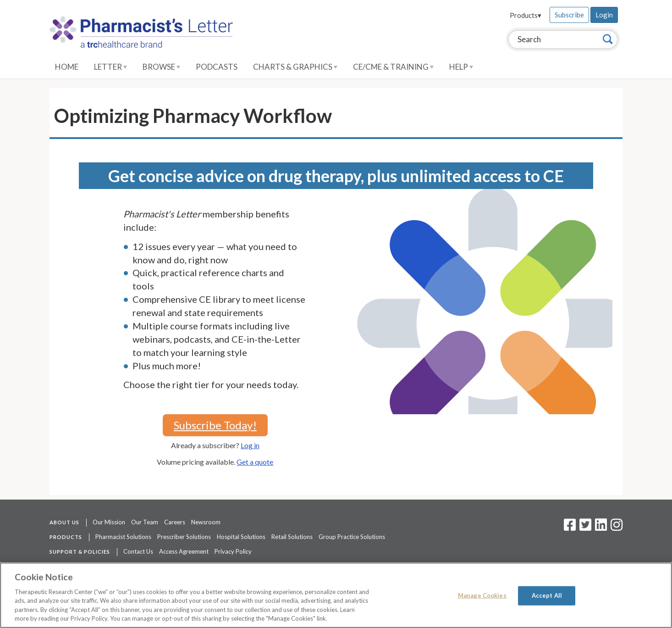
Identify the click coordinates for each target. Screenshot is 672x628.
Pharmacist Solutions (123, 537)
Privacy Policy (233, 551)
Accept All (547, 595)
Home (67, 67)
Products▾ (526, 15)
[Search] (608, 39)
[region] (336, 595)
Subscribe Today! (215, 425)
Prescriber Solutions (184, 537)
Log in (250, 445)
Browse (161, 67)
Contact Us (138, 551)
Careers (175, 522)
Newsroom (206, 522)
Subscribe (569, 15)
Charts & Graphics (295, 67)
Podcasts (217, 67)
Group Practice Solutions (352, 537)
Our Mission (109, 522)
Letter (110, 67)
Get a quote (255, 462)
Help (461, 67)
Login (604, 15)
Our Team (145, 522)
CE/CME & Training (393, 67)
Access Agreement (184, 551)
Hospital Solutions (241, 537)
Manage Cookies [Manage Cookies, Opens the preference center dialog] (482, 595)
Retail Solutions (292, 537)
